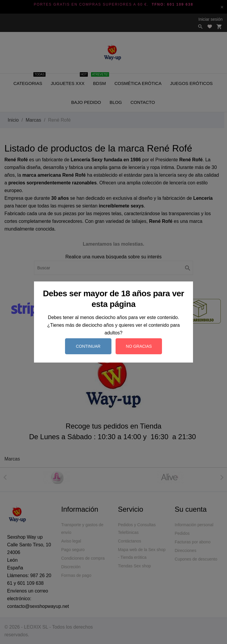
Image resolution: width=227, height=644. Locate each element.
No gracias (139, 346)
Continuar (88, 346)
